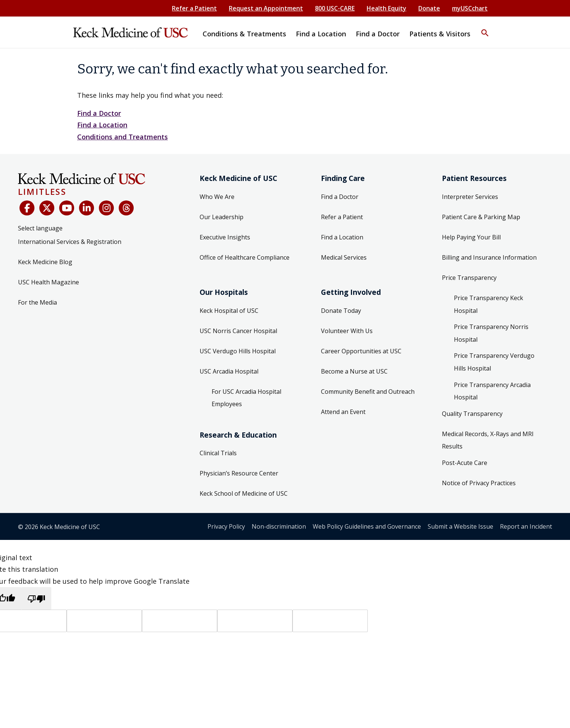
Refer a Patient (194, 8)
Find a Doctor (99, 113)
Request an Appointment (266, 8)
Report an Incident (526, 526)
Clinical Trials (218, 453)
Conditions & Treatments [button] (244, 34)
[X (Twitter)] (47, 208)
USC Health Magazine (48, 282)
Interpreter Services (470, 197)
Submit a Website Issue (460, 526)
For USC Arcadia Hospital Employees (246, 398)
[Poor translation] (36, 598)
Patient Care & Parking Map (481, 217)
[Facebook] (27, 208)
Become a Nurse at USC (354, 371)
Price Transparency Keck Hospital (489, 304)
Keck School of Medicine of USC (244, 493)
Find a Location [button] (321, 34)
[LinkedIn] (87, 208)
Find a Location (102, 125)
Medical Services (344, 257)
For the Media (37, 302)
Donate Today (341, 311)
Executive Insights (225, 237)
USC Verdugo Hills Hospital (238, 351)
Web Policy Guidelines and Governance (367, 526)
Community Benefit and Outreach (368, 392)
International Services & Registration (70, 242)
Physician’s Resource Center (239, 473)
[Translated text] (255, 621)
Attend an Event (343, 412)
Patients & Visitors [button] (440, 34)
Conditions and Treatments (122, 137)
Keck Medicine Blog (45, 262)
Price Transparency (469, 278)
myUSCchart (470, 8)
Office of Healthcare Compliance (245, 257)
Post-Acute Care (465, 463)
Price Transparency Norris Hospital (491, 333)
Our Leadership (222, 217)
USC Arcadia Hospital (229, 371)
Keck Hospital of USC (229, 311)
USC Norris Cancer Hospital (238, 331)
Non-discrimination (279, 526)
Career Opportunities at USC (361, 351)
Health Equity (386, 8)
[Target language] (104, 621)
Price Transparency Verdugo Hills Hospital (494, 362)
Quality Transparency (472, 414)
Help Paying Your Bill (471, 237)
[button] (485, 28)
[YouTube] (67, 208)
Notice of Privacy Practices (479, 483)
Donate (429, 8)
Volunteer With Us (347, 331)
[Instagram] (106, 208)
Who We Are (217, 197)
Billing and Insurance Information (489, 257)
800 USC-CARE (335, 8)
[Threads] (126, 208)
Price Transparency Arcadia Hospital (492, 391)
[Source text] (180, 621)
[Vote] (330, 621)
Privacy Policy (226, 526)
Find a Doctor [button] (378, 34)
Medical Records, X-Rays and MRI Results (488, 440)
